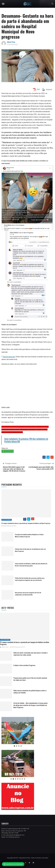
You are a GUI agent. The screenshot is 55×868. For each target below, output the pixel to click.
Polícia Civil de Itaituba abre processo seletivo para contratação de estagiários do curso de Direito (30, 579)
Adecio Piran (11, 42)
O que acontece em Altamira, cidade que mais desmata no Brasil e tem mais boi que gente (31, 565)
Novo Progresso (7, 520)
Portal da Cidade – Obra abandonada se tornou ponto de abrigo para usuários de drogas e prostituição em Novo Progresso (31, 705)
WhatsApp (9, 451)
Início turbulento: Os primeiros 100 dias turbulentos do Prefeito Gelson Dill (26, 440)
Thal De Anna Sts (9, 357)
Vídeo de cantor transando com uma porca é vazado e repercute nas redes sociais (31, 654)
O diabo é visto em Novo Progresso (24, 665)
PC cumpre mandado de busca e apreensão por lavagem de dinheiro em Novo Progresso (26, 523)
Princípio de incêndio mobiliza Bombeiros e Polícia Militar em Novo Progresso (29, 536)
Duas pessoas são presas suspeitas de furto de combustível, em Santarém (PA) (28, 594)
